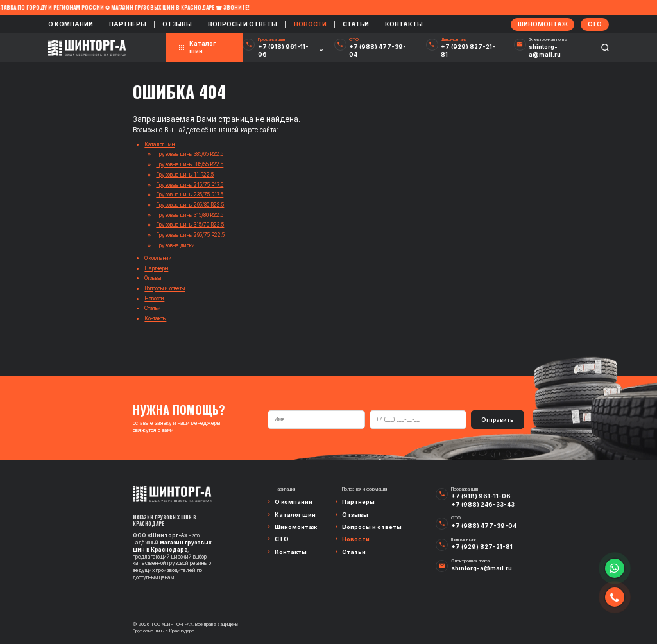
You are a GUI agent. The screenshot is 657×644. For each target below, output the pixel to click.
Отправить (497, 420)
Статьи (356, 24)
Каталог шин (159, 144)
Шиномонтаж (296, 527)
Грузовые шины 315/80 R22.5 (190, 215)
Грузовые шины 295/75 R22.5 (190, 235)
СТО (282, 539)
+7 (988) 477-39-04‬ (378, 51)
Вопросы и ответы (243, 24)
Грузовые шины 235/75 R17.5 (190, 195)
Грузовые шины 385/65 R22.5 (190, 154)
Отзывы (177, 24)
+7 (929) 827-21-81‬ (468, 51)
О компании (71, 24)
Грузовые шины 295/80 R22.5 (190, 205)
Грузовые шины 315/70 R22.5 (190, 225)
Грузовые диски (175, 245)
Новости (310, 24)
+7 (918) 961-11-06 (283, 51)
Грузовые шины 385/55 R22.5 (190, 164)
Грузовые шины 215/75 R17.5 (190, 185)
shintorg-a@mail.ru (545, 51)
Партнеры (128, 24)
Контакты (404, 24)
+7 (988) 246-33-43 (483, 504)
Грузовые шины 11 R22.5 (185, 175)
